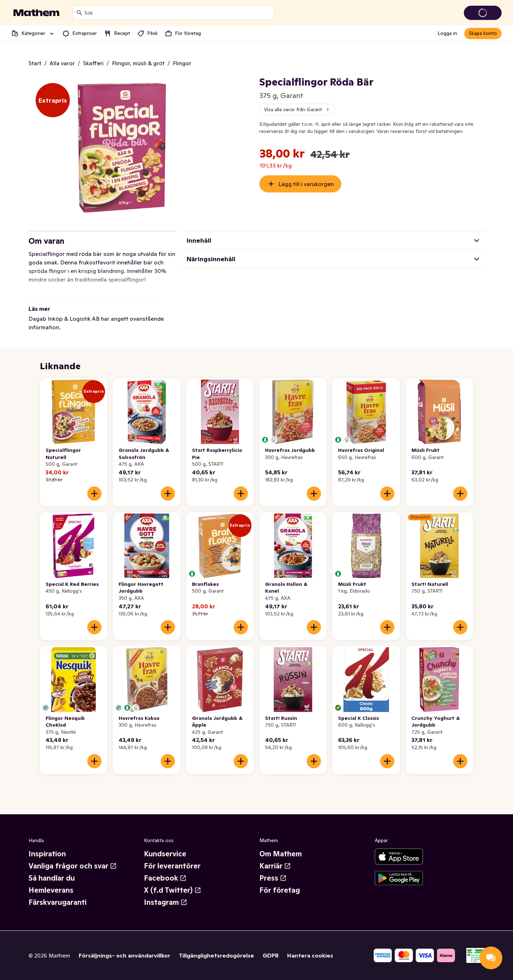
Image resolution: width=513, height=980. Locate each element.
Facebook (165, 878)
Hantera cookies (310, 955)
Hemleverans (51, 890)
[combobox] (178, 13)
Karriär (275, 866)
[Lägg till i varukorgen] (94, 494)
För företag (280, 890)
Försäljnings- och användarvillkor (125, 955)
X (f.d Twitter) (173, 890)
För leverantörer (172, 866)
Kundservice (165, 854)
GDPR (271, 955)
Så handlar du (52, 878)
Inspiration (47, 854)
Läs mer (39, 309)
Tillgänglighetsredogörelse (216, 955)
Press (273, 878)
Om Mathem (281, 854)
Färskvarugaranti (58, 902)
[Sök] (79, 13)
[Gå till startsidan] (36, 13)
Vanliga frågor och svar (73, 866)
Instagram (166, 902)
